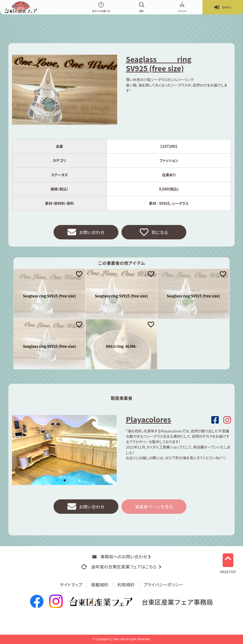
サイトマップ (71, 585)
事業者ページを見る (154, 507)
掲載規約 (100, 585)
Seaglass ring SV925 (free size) (159, 64)
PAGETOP (228, 562)
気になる (154, 232)
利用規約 (126, 585)
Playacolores (148, 419)
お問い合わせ (86, 232)
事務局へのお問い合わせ (121, 556)
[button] (65, 480)
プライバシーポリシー (164, 585)
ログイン (223, 7)
